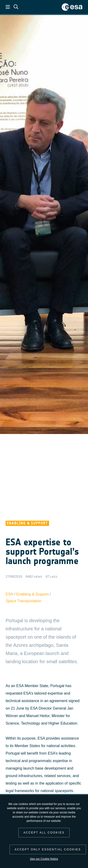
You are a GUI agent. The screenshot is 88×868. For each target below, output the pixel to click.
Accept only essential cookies (48, 849)
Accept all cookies (44, 833)
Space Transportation (23, 601)
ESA (9, 594)
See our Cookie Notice (44, 859)
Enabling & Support (32, 594)
